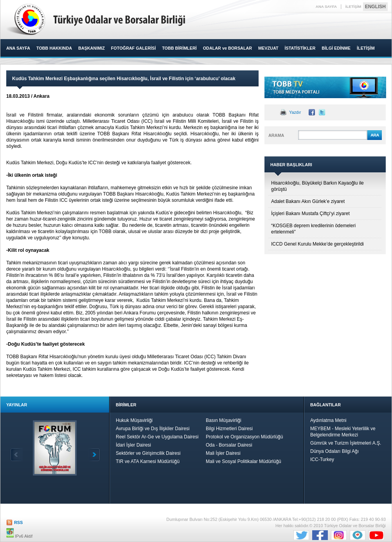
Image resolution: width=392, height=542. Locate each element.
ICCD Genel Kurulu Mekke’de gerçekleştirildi (317, 244)
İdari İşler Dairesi (133, 445)
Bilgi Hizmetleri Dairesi (229, 429)
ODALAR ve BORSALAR (227, 48)
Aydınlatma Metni (328, 420)
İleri (94, 455)
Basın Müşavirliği (224, 420)
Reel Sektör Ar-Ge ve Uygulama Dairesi (157, 437)
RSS (18, 522)
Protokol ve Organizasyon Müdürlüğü (244, 437)
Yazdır (295, 112)
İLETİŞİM (353, 6)
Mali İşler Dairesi (223, 453)
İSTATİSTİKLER (300, 48)
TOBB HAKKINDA (54, 48)
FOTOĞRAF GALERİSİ (133, 48)
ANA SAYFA (326, 6)
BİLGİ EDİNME (336, 48)
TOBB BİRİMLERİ (179, 48)
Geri (16, 455)
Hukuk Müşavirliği (134, 420)
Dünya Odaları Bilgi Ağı (334, 451)
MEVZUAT (268, 48)
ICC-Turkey (322, 459)
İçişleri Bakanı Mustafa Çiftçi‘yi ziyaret (310, 214)
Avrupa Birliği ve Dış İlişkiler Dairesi (153, 429)
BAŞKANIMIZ (92, 48)
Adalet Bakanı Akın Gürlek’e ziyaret (308, 201)
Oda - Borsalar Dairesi (229, 445)
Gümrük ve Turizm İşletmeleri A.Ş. (346, 443)
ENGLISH (375, 7)
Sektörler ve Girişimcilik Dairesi (148, 453)
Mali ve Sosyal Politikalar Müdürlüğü (244, 461)
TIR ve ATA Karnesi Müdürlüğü (148, 461)
